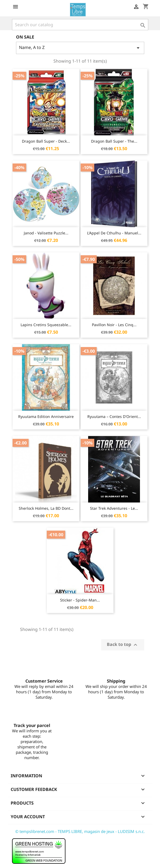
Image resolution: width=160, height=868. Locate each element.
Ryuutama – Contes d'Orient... (114, 416)
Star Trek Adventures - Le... (114, 508)
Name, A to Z (80, 48)
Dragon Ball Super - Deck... (46, 141)
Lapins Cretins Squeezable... (46, 325)
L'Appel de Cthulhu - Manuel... (114, 233)
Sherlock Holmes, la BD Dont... (46, 508)
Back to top (123, 645)
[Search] (80, 25)
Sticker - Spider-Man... (80, 600)
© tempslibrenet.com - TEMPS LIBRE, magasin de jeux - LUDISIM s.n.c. (80, 831)
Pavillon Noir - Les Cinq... (114, 325)
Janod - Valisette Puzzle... (46, 233)
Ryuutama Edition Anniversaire (46, 416)
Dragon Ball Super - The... (114, 141)
